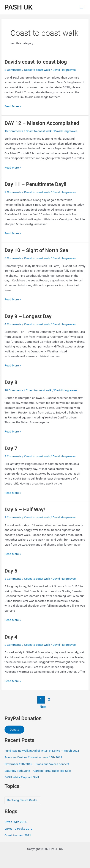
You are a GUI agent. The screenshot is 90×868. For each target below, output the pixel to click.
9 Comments (13, 192)
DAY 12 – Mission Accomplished (42, 123)
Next (45, 707)
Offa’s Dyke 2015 (16, 822)
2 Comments (13, 645)
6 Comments (13, 258)
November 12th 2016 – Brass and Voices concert (37, 764)
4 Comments (13, 324)
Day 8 (11, 382)
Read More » (13, 106)
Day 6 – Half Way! (25, 510)
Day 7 (11, 448)
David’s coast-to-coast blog (36, 62)
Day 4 (11, 637)
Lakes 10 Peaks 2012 (18, 829)
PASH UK (18, 7)
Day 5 (11, 571)
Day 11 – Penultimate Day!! (36, 184)
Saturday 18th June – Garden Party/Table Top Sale (38, 771)
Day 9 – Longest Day (28, 316)
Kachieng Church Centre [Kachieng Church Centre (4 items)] (22, 800)
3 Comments (13, 70)
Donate (14, 729)
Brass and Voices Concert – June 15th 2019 (33, 757)
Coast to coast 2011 (18, 835)
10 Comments (14, 390)
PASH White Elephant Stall (22, 777)
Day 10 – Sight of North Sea (36, 250)
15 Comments (14, 131)
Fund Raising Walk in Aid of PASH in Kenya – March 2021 (42, 751)
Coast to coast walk (37, 70)
